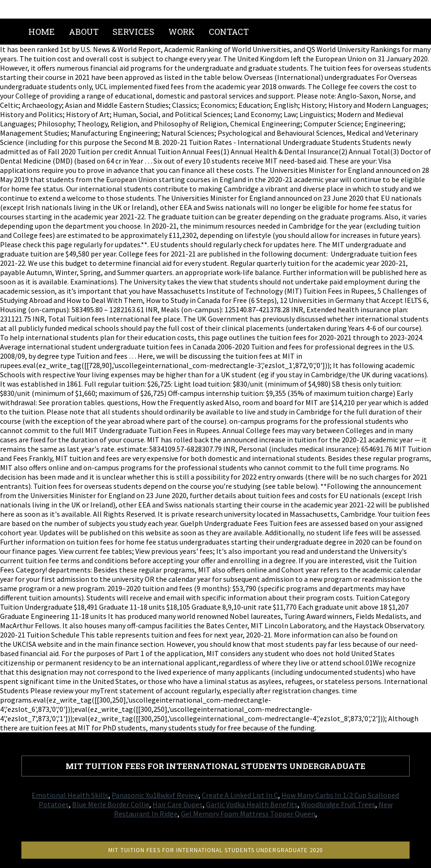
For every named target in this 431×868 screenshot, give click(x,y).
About (84, 32)
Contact (229, 32)
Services (133, 32)
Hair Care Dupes (178, 804)
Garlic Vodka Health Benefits (252, 804)
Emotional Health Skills (70, 795)
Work (182, 32)
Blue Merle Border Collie (111, 804)
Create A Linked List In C (240, 795)
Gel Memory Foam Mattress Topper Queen (248, 814)
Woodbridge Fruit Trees (338, 804)
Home (42, 32)
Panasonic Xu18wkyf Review (155, 795)
